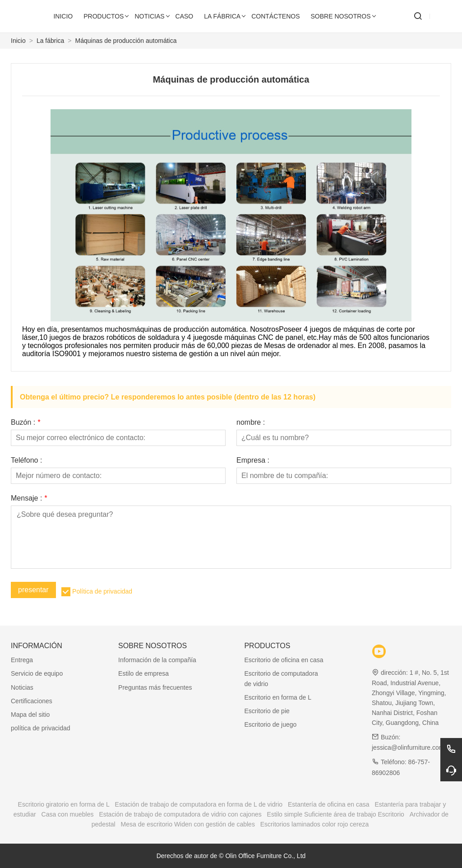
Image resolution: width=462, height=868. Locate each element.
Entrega (22, 660)
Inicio (18, 41)
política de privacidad (41, 728)
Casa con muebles (68, 814)
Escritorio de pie (267, 711)
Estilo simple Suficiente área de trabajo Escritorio (336, 814)
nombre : (251, 422)
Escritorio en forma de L (278, 697)
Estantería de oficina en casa (329, 804)
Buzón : (25, 422)
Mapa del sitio (30, 715)
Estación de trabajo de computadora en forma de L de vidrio (199, 804)
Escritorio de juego (270, 724)
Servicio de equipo (37, 673)
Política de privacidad (102, 591)
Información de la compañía (157, 660)
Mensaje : (29, 498)
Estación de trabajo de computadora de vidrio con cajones (180, 814)
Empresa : (253, 460)
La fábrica (50, 41)
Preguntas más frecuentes (155, 687)
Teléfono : (26, 460)
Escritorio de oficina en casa (284, 660)
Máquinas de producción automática (126, 41)
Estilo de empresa (143, 673)
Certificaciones (32, 701)
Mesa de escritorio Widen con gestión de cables (188, 824)
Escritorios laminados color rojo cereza (314, 824)
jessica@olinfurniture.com (408, 747)
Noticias (22, 687)
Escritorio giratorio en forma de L (64, 804)
